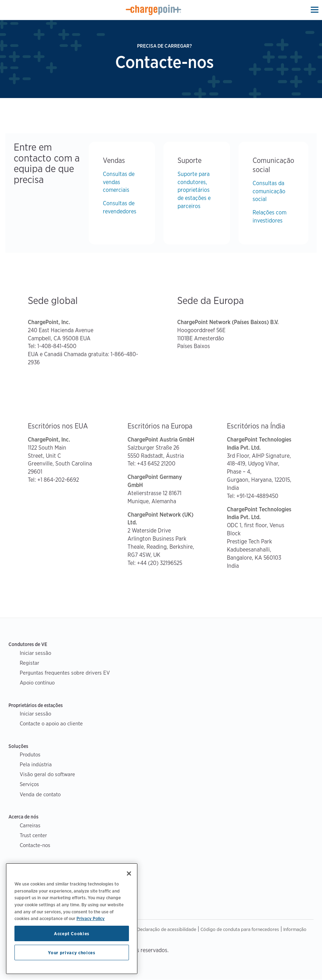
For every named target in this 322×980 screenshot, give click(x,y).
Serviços (29, 784)
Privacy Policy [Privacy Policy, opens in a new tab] (91, 918)
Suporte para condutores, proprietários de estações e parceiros (194, 190)
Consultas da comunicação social (269, 191)
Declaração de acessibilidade (167, 929)
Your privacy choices (72, 952)
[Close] (129, 874)
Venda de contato (40, 794)
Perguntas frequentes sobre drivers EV (65, 673)
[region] (72, 919)
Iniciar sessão (35, 653)
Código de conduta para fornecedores (240, 929)
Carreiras (30, 825)
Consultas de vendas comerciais (119, 182)
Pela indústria (36, 764)
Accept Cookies (72, 933)
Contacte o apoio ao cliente (51, 723)
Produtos (30, 754)
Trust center (33, 835)
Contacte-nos (35, 845)
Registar (29, 663)
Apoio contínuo (37, 683)
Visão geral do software (47, 774)
